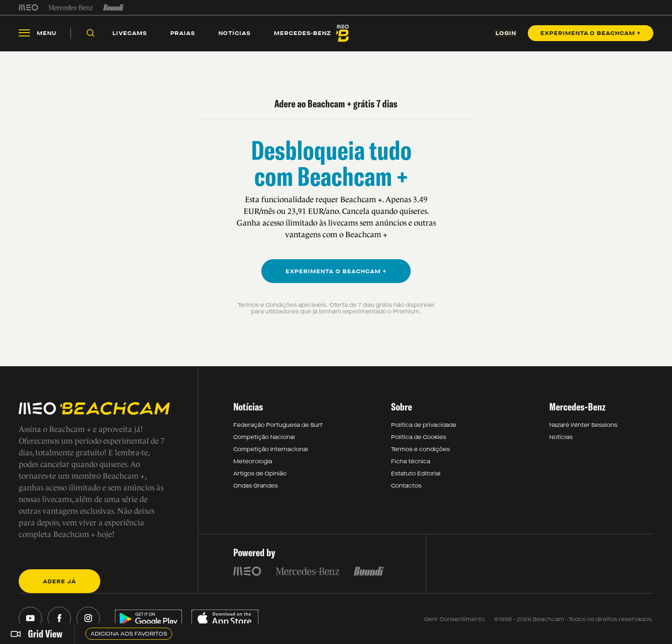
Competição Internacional (271, 450)
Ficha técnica (411, 462)
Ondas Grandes (255, 486)
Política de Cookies (419, 438)
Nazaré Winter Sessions (583, 425)
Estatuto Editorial (416, 474)
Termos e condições (420, 450)
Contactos (406, 486)
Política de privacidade (424, 425)
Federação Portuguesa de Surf (278, 425)
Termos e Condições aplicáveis (282, 305)
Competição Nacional (264, 438)
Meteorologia (253, 462)
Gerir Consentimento (455, 620)
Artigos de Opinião (260, 474)
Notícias (561, 438)
